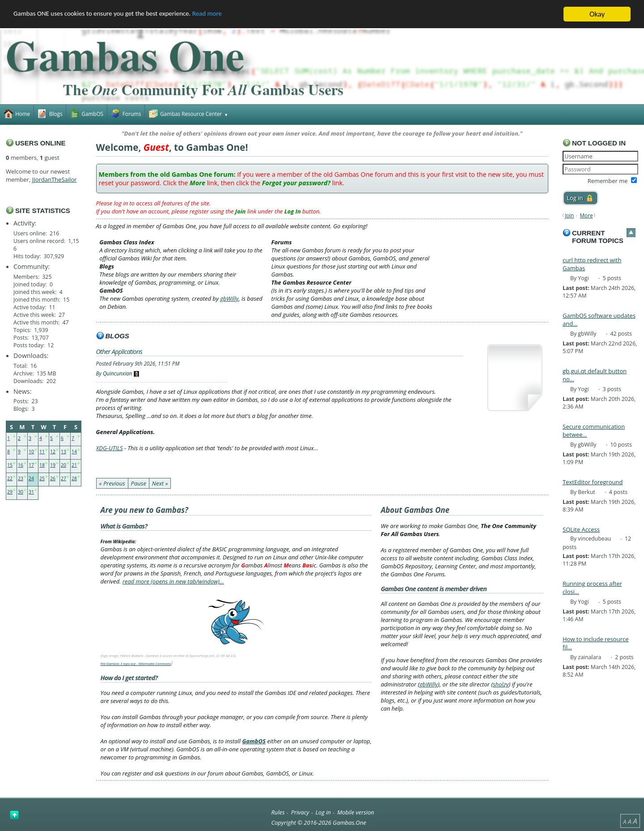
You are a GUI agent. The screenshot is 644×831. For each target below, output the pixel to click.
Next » (160, 483)
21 (74, 465)
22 (10, 478)
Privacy (300, 812)
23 (21, 478)
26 (53, 478)
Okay (597, 14)
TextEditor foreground (593, 482)
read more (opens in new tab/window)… (173, 581)
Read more (233, 14)
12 (53, 452)
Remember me (608, 181)
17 (31, 465)
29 (10, 492)
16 (21, 465)
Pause (139, 483)
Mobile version (356, 812)
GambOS (254, 741)
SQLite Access (581, 529)
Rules (278, 812)
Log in (323, 812)
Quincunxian (118, 373)
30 (21, 492)
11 (42, 452)
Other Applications (119, 351)
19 (53, 465)
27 (64, 478)
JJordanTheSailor (55, 179)
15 (10, 465)
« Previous (112, 483)
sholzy (501, 684)
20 (64, 465)
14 (74, 452)
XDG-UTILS (110, 448)
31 (31, 492)
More (587, 215)
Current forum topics (598, 237)
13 (64, 452)
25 (42, 478)
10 (31, 452)
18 (42, 465)
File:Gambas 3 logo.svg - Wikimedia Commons (136, 664)
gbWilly (229, 298)
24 (31, 478)
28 (74, 478)
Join (569, 215)
